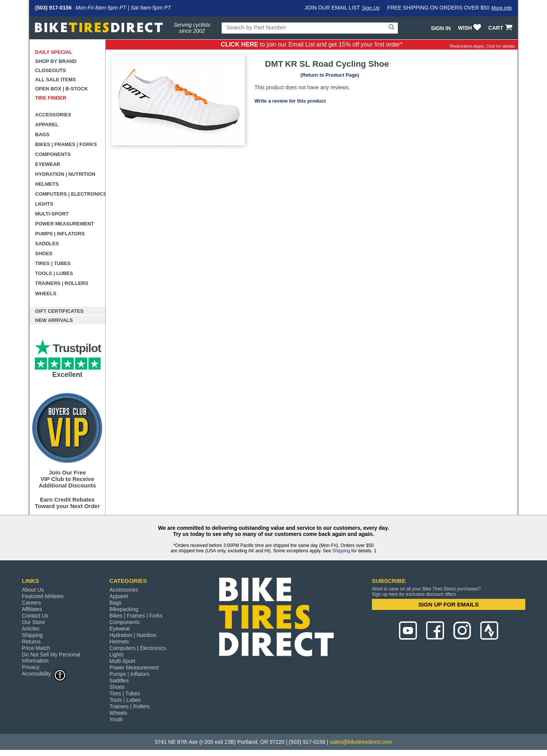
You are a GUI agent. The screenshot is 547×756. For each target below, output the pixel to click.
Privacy (31, 667)
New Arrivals (54, 320)
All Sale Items (56, 80)
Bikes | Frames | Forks (66, 144)
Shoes (44, 253)
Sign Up (371, 8)
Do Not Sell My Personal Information (51, 658)
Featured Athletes (43, 596)
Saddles (47, 244)
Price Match (36, 648)
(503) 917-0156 (53, 8)
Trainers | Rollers (62, 283)
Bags (42, 134)
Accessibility (44, 673)
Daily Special (54, 52)
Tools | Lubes (54, 273)
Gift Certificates (59, 311)
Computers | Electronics (70, 194)
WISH (471, 28)
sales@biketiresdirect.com (361, 742)
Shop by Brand (56, 61)
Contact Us (35, 616)
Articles (31, 629)
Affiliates (32, 609)
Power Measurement (65, 224)
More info (502, 8)
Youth (116, 719)
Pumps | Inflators (60, 234)
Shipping (341, 551)
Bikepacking (124, 609)
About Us (33, 590)
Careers (31, 603)
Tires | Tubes (53, 263)
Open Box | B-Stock (61, 89)
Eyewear (48, 164)
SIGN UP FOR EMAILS (449, 604)
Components (53, 154)
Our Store (33, 622)
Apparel (47, 125)
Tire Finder (51, 98)
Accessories (53, 115)
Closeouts (51, 70)
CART (501, 28)
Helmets (47, 184)
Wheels (46, 294)
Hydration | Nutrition (65, 174)
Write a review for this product (290, 101)
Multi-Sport (52, 214)
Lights (44, 204)
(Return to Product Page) (330, 75)
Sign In (441, 28)
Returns (31, 642)
